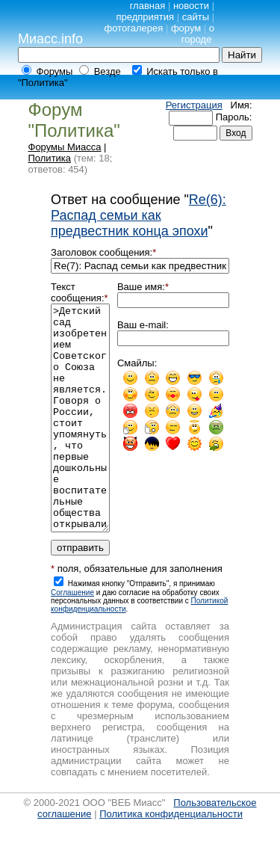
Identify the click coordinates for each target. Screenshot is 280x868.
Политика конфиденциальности (171, 859)
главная (148, 6)
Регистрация (194, 105)
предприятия (145, 17)
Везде (108, 71)
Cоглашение (72, 637)
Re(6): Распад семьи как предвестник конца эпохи (139, 215)
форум (186, 28)
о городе (198, 34)
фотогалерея (134, 28)
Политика (50, 158)
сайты (196, 17)
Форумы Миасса (65, 147)
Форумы (55, 71)
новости (191, 6)
